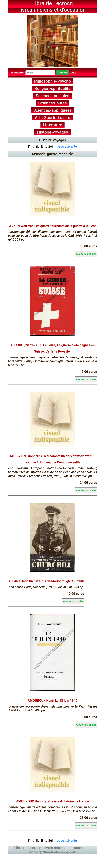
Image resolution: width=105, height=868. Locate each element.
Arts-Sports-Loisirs (53, 118)
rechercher (63, 73)
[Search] (40, 73)
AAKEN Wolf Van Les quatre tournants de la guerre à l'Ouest (53, 226)
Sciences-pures (53, 103)
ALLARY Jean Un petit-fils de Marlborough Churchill (46, 581)
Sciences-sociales (53, 96)
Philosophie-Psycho (52, 81)
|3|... (44, 146)
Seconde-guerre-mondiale (52, 154)
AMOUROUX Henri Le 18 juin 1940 (52, 701)
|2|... (38, 146)
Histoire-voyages (53, 132)
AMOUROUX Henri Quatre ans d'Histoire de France (52, 801)
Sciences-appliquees (53, 110)
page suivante (67, 146)
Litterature (53, 125)
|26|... (51, 146)
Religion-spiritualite (53, 88)
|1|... (31, 146)
